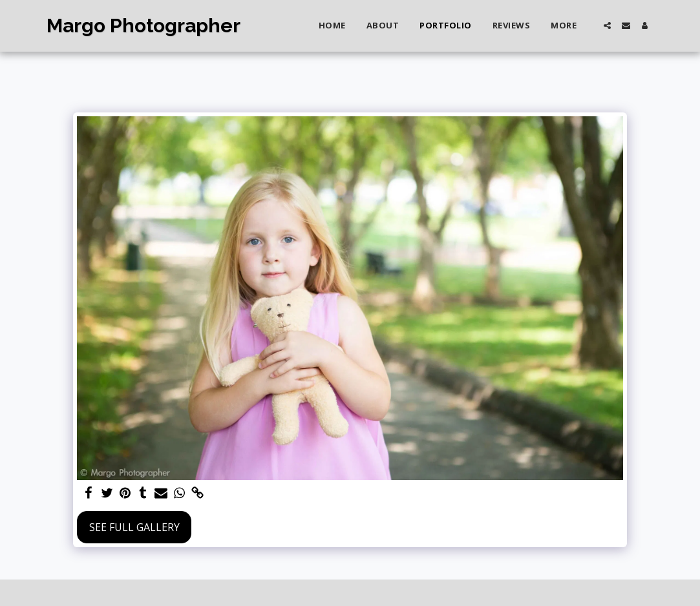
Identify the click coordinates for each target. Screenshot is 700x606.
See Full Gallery (134, 527)
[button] (607, 26)
